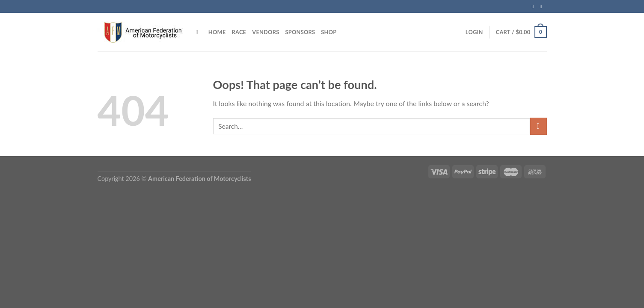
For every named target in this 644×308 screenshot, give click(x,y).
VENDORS (266, 32)
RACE (239, 32)
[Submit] (539, 126)
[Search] (199, 32)
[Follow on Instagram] (543, 6)
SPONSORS (300, 32)
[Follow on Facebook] (534, 6)
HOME (217, 32)
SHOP (329, 32)
